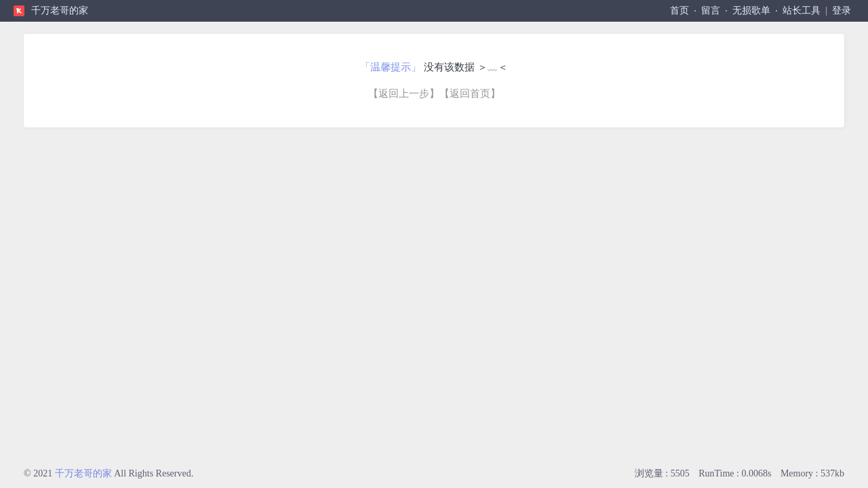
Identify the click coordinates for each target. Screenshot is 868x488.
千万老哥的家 (60, 11)
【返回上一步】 (404, 94)
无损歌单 (751, 11)
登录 (842, 11)
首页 (679, 11)
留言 (711, 11)
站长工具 (802, 11)
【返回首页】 (470, 94)
